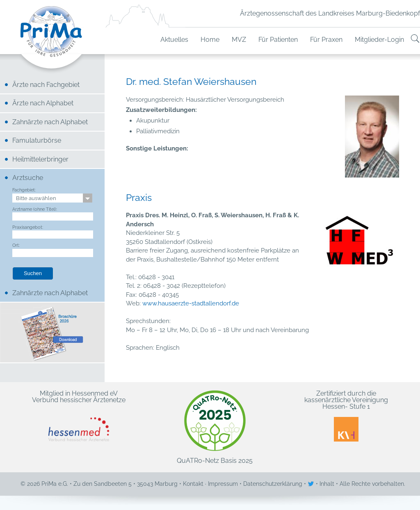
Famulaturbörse (37, 140)
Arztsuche (28, 178)
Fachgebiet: (24, 190)
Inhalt (327, 484)
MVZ (239, 40)
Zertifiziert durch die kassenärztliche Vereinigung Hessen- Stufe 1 (346, 416)
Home (210, 40)
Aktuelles (174, 40)
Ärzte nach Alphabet (43, 103)
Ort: (16, 245)
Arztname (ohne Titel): (35, 209)
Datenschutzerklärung (273, 484)
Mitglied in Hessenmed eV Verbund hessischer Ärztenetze (79, 416)
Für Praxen (326, 40)
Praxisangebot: (28, 227)
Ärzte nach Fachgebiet (46, 85)
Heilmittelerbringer (40, 159)
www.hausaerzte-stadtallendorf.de (191, 303)
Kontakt (193, 484)
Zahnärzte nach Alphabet (50, 122)
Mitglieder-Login (379, 40)
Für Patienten (278, 40)
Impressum (223, 484)
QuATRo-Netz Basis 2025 (215, 427)
